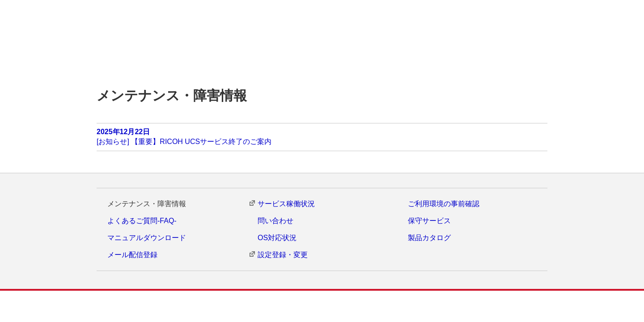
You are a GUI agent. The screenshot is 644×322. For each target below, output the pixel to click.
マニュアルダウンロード (147, 238)
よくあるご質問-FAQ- (142, 221)
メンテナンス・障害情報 (147, 204)
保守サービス (429, 221)
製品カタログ (429, 238)
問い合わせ (275, 221)
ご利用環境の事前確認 (444, 204)
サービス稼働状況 (286, 204)
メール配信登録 (132, 255)
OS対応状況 (277, 238)
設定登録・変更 (283, 255)
